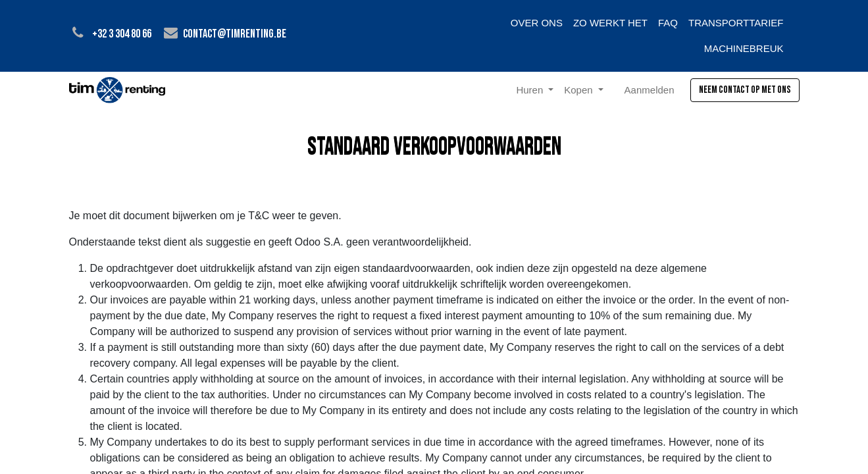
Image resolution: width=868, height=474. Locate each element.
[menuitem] (537, 23)
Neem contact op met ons (745, 90)
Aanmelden (650, 90)
